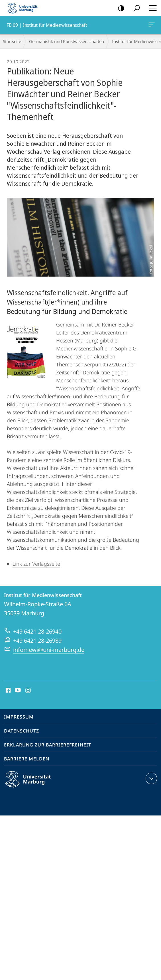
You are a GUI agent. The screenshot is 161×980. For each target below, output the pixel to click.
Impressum (19, 717)
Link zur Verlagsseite (36, 564)
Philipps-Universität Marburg (33, 784)
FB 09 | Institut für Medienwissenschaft (151, 26)
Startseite (12, 41)
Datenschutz (22, 731)
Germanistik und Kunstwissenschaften (67, 41)
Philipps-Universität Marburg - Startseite (24, 8)
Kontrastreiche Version (119, 8)
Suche (135, 8)
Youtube (17, 691)
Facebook (8, 691)
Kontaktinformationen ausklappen (151, 778)
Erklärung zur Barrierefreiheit (48, 745)
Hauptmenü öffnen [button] (151, 8)
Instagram (28, 691)
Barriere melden (27, 759)
